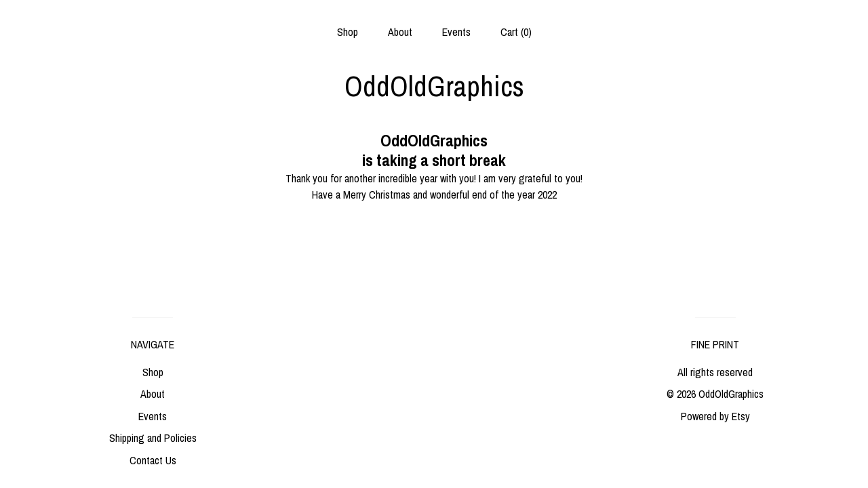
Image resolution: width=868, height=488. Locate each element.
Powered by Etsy (715, 416)
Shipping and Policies (153, 438)
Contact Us (153, 460)
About (400, 32)
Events (456, 32)
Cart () (516, 32)
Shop (348, 32)
